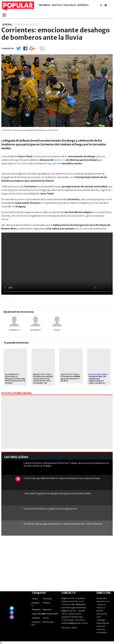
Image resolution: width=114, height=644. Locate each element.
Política (57, 5)
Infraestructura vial (43, 374)
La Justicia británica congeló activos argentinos (50, 509)
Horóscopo (48, 622)
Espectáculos (38, 614)
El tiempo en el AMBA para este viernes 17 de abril (70, 379)
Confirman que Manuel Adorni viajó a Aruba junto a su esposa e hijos (62, 478)
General (36, 618)
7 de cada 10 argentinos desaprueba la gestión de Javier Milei (57, 493)
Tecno (46, 618)
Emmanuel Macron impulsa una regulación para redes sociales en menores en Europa (98, 381)
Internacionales (50, 614)
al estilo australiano (99, 374)
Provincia (45, 5)
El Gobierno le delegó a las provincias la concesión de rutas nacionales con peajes (43, 381)
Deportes (83, 5)
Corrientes (23, 163)
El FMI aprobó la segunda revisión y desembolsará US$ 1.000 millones (63, 524)
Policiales (70, 5)
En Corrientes (12, 374)
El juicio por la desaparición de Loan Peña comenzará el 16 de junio (15, 380)
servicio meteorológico (73, 374)
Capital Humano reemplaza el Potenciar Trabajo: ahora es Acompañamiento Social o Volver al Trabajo (66, 464)
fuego (49, 163)
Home (35, 599)
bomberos (60, 160)
